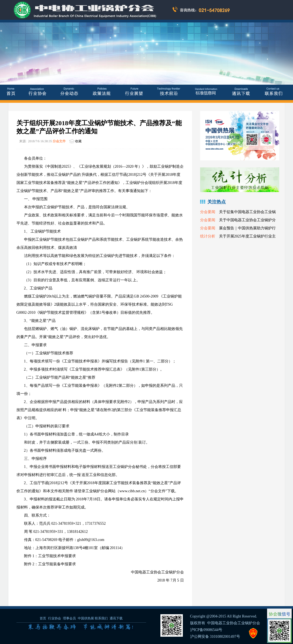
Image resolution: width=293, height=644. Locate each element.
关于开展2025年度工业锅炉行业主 (247, 236)
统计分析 (208, 236)
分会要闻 (208, 212)
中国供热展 (86, 618)
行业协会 (55, 618)
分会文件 (59, 141)
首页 (43, 618)
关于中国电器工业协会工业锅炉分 (247, 220)
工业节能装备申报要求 (57, 564)
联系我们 (101, 618)
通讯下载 (116, 618)
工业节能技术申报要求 (57, 556)
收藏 (78, 141)
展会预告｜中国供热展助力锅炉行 (247, 228)
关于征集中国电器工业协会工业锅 (247, 212)
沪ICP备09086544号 (206, 630)
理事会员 (70, 618)
